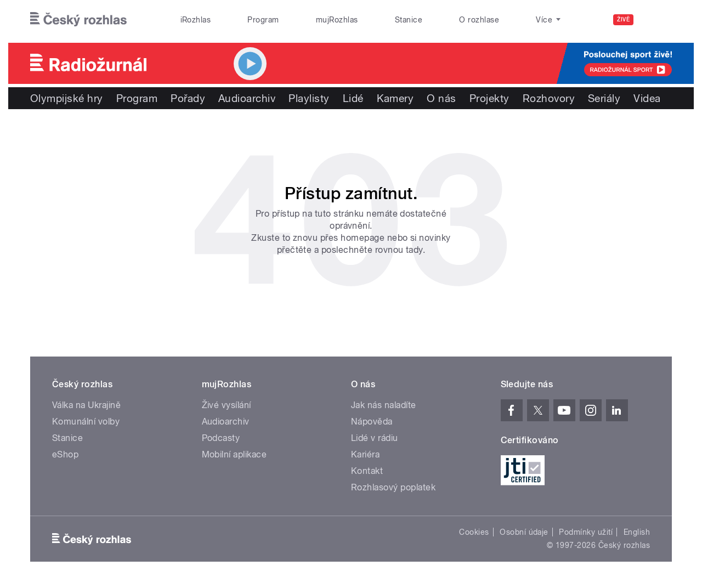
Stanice (409, 20)
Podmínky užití (586, 532)
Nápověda (372, 422)
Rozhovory (549, 98)
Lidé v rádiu (375, 438)
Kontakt (367, 471)
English (637, 532)
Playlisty (309, 98)
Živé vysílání (227, 405)
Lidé (353, 98)
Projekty (489, 98)
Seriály (604, 98)
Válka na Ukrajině (86, 405)
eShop (65, 454)
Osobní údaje (524, 532)
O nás (441, 98)
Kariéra (365, 454)
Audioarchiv (247, 98)
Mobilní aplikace (234, 454)
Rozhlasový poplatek (393, 487)
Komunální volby (86, 422)
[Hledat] (657, 20)
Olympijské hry (67, 98)
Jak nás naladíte (384, 405)
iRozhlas (196, 20)
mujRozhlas (337, 20)
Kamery (395, 98)
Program (263, 20)
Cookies (474, 532)
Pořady (188, 98)
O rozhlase (479, 20)
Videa (647, 98)
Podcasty (221, 438)
